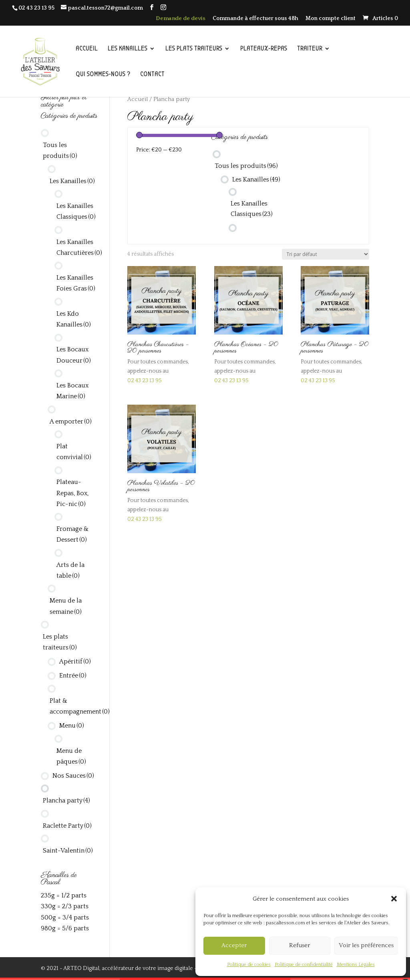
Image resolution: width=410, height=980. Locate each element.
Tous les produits (246, 166)
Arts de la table (70, 570)
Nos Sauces (73, 776)
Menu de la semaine (66, 606)
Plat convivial (74, 452)
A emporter (71, 421)
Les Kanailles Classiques (252, 209)
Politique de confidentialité (304, 965)
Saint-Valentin (68, 851)
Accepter (234, 945)
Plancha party (66, 801)
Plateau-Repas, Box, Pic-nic (72, 493)
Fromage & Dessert (72, 534)
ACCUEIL (87, 49)
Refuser (299, 945)
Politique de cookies (249, 965)
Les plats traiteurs (60, 642)
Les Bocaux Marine (72, 391)
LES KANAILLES (128, 49)
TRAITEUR (310, 49)
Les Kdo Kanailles (74, 319)
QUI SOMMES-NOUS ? (103, 75)
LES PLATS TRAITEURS (194, 49)
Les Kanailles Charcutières (79, 247)
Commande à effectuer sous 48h (255, 19)
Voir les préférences (366, 945)
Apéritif (75, 661)
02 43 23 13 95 (36, 8)
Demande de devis (181, 19)
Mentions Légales (356, 965)
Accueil (138, 99)
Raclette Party (67, 826)
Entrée (73, 676)
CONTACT (152, 75)
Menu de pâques (71, 756)
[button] (394, 899)
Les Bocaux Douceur (74, 355)
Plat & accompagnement (80, 706)
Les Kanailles (256, 179)
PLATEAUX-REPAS (264, 49)
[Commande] (326, 254)
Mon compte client (331, 19)
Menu (72, 726)
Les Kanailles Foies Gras (76, 283)
